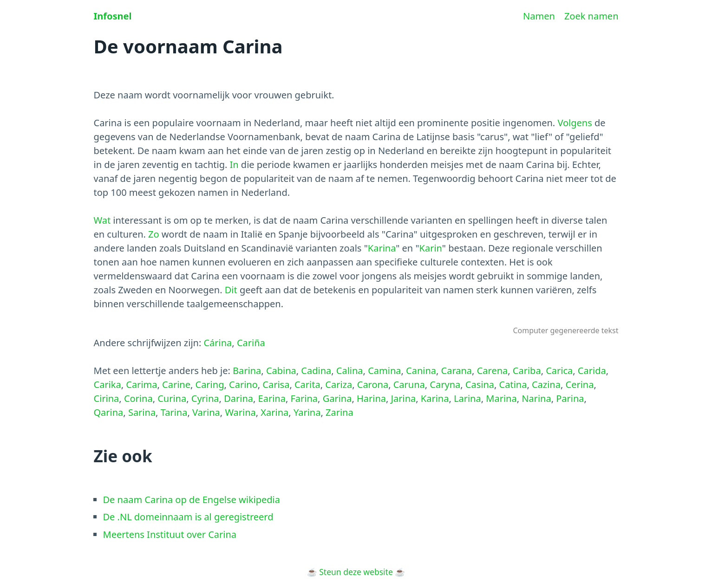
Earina (272, 398)
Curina (172, 398)
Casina (480, 384)
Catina (513, 384)
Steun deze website (356, 572)
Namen (539, 16)
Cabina (281, 371)
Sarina (142, 412)
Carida (592, 371)
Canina (421, 371)
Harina (371, 398)
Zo (154, 234)
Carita (307, 384)
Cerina (580, 384)
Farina (304, 398)
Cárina (218, 343)
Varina (206, 412)
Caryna (445, 384)
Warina (240, 412)
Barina (247, 371)
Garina (337, 398)
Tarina (174, 412)
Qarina (109, 412)
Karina (382, 248)
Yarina (307, 412)
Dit (231, 290)
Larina (467, 398)
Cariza (339, 384)
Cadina (316, 371)
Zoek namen (591, 16)
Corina (138, 398)
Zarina (340, 412)
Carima (141, 384)
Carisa (276, 384)
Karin (431, 248)
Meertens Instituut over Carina (170, 534)
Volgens (575, 123)
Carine (176, 384)
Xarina (274, 412)
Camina (384, 371)
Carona (373, 384)
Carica (559, 371)
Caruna (409, 384)
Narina (536, 398)
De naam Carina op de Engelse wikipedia (192, 500)
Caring (210, 384)
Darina (238, 398)
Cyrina (205, 398)
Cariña (251, 343)
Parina (570, 398)
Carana (457, 371)
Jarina (404, 398)
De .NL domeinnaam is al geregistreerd (188, 517)
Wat (102, 220)
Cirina (107, 398)
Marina (501, 398)
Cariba (527, 371)
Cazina (546, 384)
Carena (493, 371)
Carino (243, 384)
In (234, 165)
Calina (350, 371)
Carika (108, 384)
